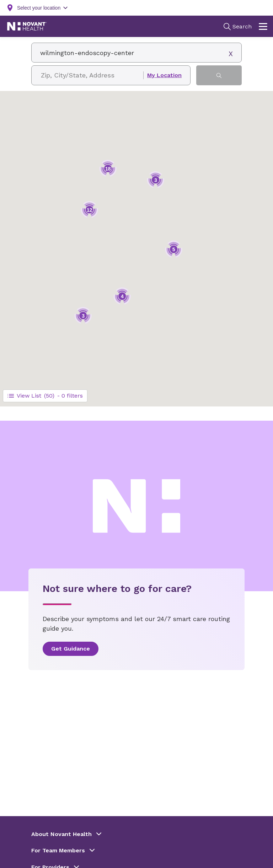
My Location (164, 75)
